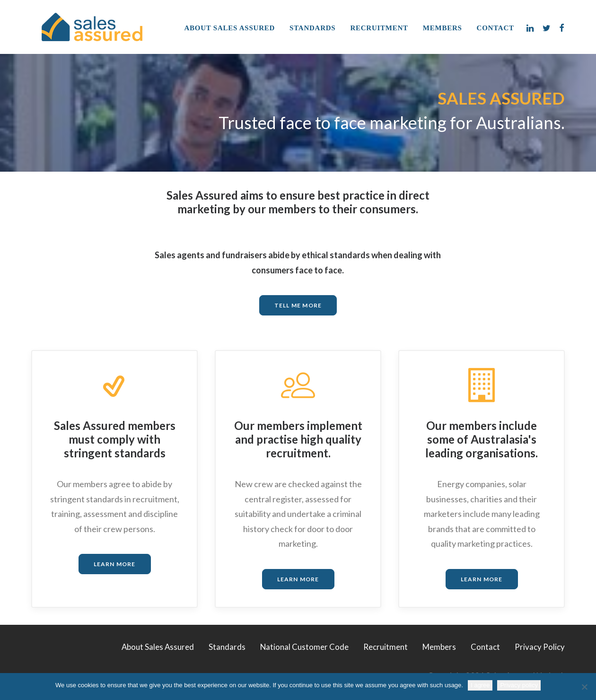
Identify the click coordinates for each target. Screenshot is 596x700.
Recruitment (379, 28)
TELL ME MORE (298, 305)
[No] (584, 687)
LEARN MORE (115, 564)
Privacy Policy (540, 647)
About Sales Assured (230, 28)
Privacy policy (519, 685)
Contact (495, 28)
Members (443, 28)
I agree (480, 685)
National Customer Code (304, 647)
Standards (312, 28)
